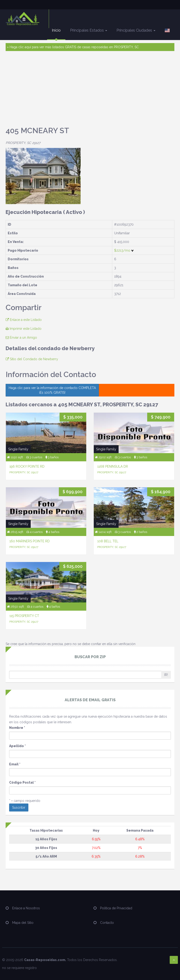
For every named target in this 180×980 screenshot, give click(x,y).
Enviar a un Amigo (21, 338)
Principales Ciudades (136, 30)
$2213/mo (124, 250)
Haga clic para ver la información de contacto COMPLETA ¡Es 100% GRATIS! (52, 390)
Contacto (107, 923)
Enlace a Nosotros (26, 908)
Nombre (17, 728)
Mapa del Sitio (23, 923)
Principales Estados (89, 30)
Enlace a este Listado (24, 320)
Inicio (56, 30)
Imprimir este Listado (24, 329)
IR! (166, 675)
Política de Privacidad (116, 908)
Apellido (17, 746)
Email (15, 764)
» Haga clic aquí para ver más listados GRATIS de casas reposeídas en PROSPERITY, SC (73, 47)
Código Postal (22, 782)
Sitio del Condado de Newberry (32, 359)
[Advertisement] (90, 91)
